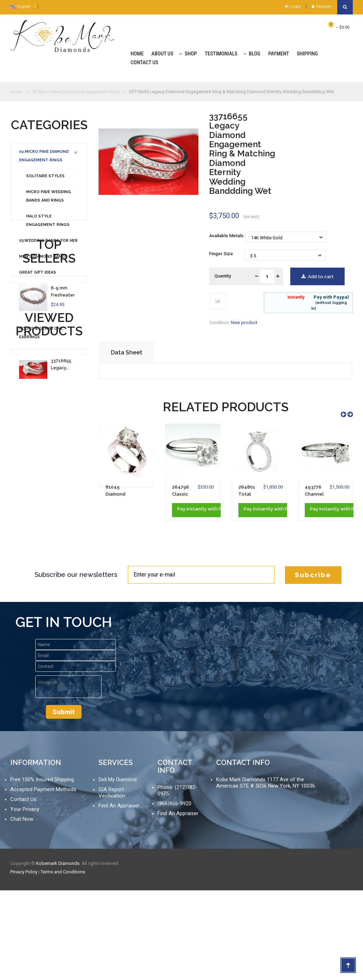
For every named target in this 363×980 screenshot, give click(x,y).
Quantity (223, 276)
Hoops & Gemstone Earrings (41, 336)
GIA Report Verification (112, 882)
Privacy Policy (24, 961)
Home (16, 92)
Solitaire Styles (45, 180)
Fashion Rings (35, 372)
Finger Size (222, 254)
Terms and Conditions (63, 961)
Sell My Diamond (118, 869)
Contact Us (23, 889)
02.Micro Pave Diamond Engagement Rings (44, 159)
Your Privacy (25, 899)
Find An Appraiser (119, 895)
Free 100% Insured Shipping (42, 869)
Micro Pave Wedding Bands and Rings (49, 200)
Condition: (219, 322)
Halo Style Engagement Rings (48, 224)
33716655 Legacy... (61, 583)
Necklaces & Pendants (45, 356)
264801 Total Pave (247, 491)
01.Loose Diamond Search (48, 388)
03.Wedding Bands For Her (48, 244)
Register (322, 7)
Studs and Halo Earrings (48, 292)
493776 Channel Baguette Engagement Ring (317, 491)
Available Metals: (227, 236)
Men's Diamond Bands (43, 260)
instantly (296, 297)
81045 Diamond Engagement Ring (118, 491)
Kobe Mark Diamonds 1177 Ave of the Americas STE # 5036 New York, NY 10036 (266, 872)
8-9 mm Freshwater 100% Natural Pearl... (65, 476)
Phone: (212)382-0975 (177, 880)
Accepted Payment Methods (43, 879)
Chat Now (22, 909)
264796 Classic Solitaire (182, 491)
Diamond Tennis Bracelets (37, 312)
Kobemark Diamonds (58, 953)
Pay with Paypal (314, 303)
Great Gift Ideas (38, 276)
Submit (64, 802)
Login (293, 7)
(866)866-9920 (174, 893)
